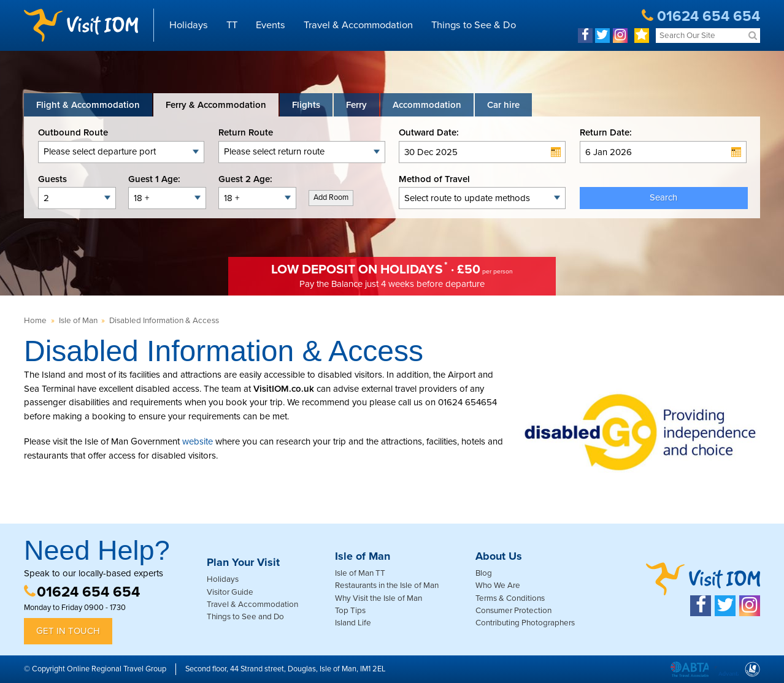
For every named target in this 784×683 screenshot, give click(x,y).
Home (35, 321)
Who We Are (498, 586)
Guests (52, 179)
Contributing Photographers (525, 623)
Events (271, 25)
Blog (484, 573)
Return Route (246, 132)
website (198, 441)
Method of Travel (434, 179)
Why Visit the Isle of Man (379, 598)
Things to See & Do (474, 25)
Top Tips (350, 611)
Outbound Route (73, 132)
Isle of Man (78, 321)
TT (232, 25)
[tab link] (503, 105)
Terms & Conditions (510, 598)
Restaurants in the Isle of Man (387, 586)
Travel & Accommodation (358, 25)
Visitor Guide (230, 592)
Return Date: (606, 132)
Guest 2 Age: (245, 179)
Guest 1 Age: (154, 179)
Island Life (353, 623)
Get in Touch (68, 631)
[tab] (88, 105)
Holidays (189, 25)
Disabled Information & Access (164, 321)
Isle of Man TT (360, 573)
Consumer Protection (513, 611)
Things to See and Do (245, 617)
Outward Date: (429, 132)
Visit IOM (81, 25)
